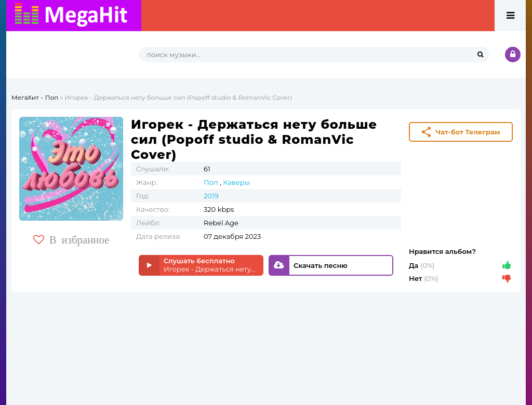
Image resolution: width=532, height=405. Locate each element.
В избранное (71, 240)
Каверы (236, 182)
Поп (52, 97)
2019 (211, 196)
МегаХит (25, 97)
